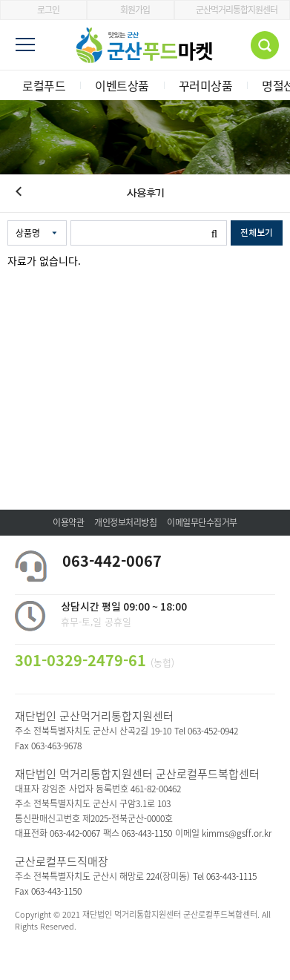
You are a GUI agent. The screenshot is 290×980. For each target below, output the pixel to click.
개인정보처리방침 (125, 522)
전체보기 (257, 233)
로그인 (43, 10)
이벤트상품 (122, 85)
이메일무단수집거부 (202, 522)
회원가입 (130, 10)
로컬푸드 (44, 85)
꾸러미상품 (206, 85)
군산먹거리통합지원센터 (232, 10)
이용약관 (68, 522)
